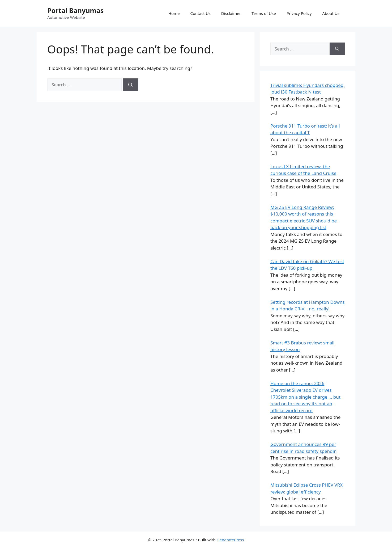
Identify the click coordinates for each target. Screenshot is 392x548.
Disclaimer (231, 13)
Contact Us (201, 13)
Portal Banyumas (75, 10)
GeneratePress (230, 540)
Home (174, 13)
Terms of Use (264, 13)
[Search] (131, 85)
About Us (331, 13)
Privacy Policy (299, 13)
